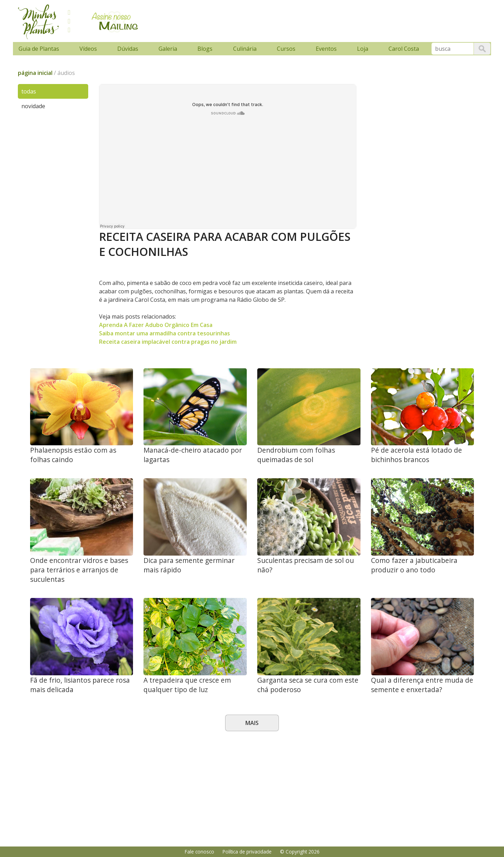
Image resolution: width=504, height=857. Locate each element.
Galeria (168, 49)
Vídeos (88, 49)
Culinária (245, 49)
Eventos (326, 49)
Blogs (205, 49)
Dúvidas (128, 49)
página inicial (35, 73)
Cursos (286, 49)
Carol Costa (404, 49)
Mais (252, 723)
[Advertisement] (277, 20)
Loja (363, 49)
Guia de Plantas (39, 49)
